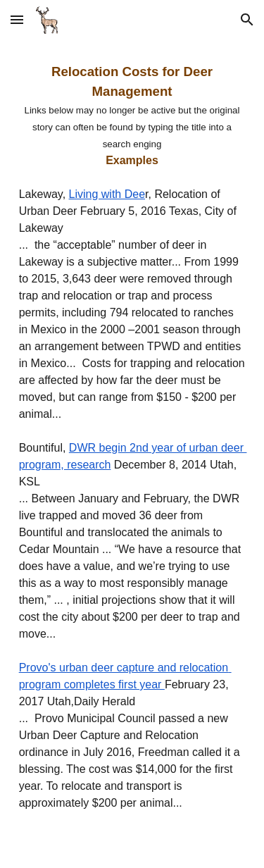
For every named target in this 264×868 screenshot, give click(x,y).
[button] (17, 19)
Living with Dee (107, 194)
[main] (132, 454)
